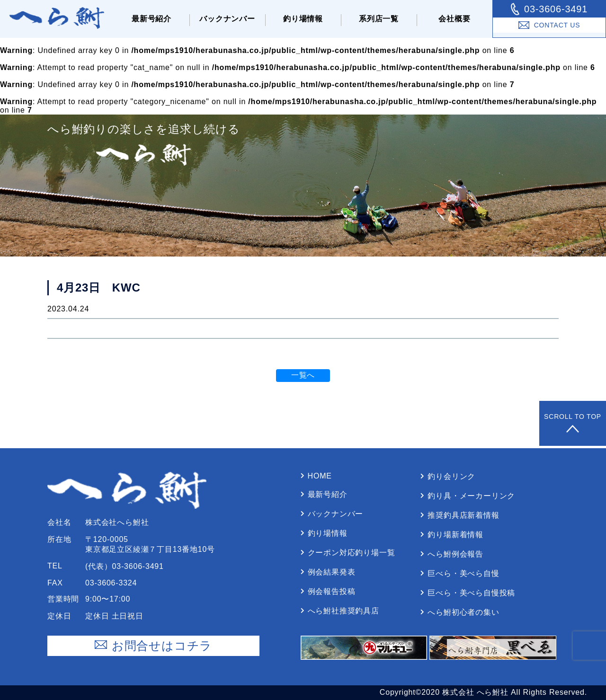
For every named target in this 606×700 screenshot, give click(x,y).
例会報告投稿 (332, 591)
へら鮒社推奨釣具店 (343, 611)
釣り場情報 (303, 19)
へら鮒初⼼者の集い (463, 612)
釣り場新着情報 (455, 535)
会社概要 (454, 19)
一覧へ (303, 375)
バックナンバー (227, 19)
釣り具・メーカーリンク (471, 496)
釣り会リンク (451, 476)
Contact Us (549, 25)
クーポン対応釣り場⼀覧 (352, 553)
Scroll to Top (573, 423)
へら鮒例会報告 (455, 554)
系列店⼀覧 (379, 19)
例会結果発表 (332, 572)
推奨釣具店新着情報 (463, 515)
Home (320, 476)
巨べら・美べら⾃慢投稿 (471, 593)
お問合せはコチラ (153, 646)
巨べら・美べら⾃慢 (463, 573)
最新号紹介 (151, 19)
